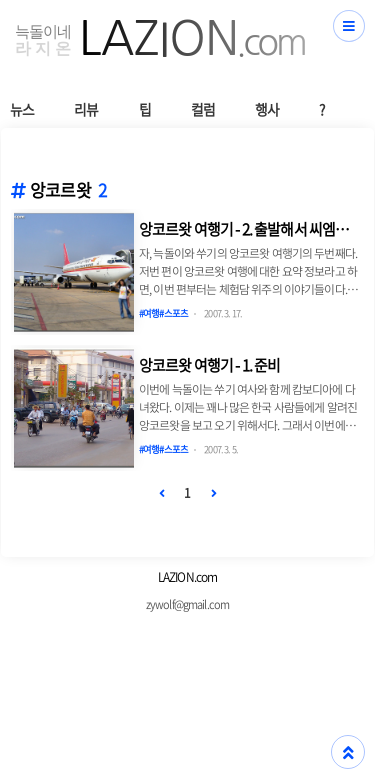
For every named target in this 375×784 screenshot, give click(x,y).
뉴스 (22, 109)
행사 (267, 109)
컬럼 (203, 109)
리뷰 (86, 109)
